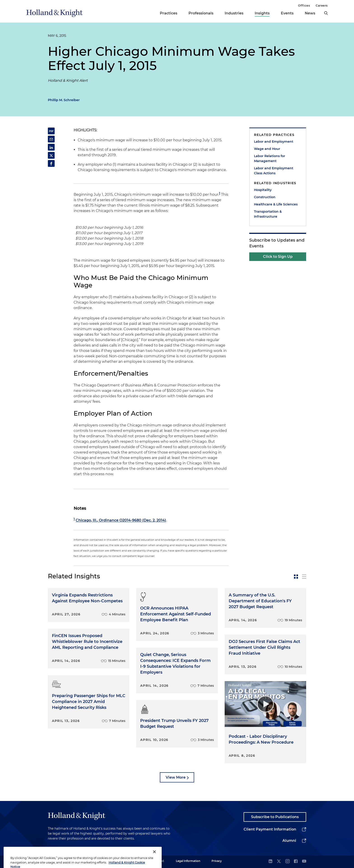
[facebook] (296, 862)
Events (287, 13)
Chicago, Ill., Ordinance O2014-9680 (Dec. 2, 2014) (121, 520)
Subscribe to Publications (275, 817)
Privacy (217, 861)
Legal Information (188, 861)
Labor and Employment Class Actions (274, 171)
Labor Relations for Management (270, 158)
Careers (322, 5)
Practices (169, 13)
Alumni (289, 841)
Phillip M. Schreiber (64, 100)
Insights (262, 13)
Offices (304, 5)
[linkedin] (270, 862)
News (310, 13)
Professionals (201, 13)
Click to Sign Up (278, 257)
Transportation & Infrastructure (268, 214)
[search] (326, 13)
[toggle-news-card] (296, 577)
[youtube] (304, 862)
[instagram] (287, 862)
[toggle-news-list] (304, 577)
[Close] (154, 860)
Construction (265, 197)
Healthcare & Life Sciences (276, 204)
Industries (234, 13)
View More (176, 777)
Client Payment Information (270, 829)
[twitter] (279, 862)
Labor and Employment (274, 142)
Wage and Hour (267, 149)
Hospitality (263, 190)
